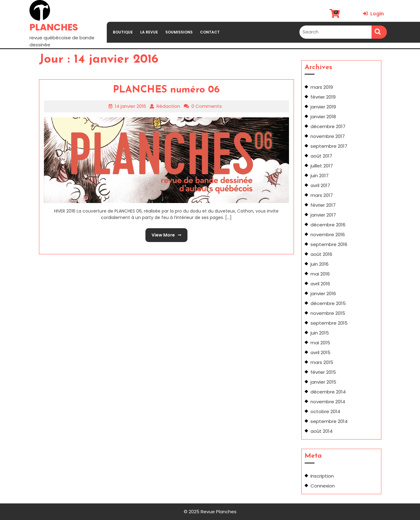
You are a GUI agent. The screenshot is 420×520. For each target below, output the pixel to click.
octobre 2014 (325, 411)
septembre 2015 (329, 323)
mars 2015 (322, 362)
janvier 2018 (323, 117)
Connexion (323, 486)
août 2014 (322, 431)
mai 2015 (320, 343)
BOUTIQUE (123, 32)
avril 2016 (320, 284)
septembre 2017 (329, 146)
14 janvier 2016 (130, 106)
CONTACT (210, 32)
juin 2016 (320, 264)
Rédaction (168, 106)
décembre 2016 (328, 225)
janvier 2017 (323, 215)
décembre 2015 (328, 303)
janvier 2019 (323, 107)
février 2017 (323, 205)
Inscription (322, 476)
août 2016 (321, 254)
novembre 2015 (328, 313)
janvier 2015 (323, 382)
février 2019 (323, 97)
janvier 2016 (323, 293)
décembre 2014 (328, 392)
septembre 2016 (329, 244)
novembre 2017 (328, 136)
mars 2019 (322, 87)
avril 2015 (320, 352)
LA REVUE (149, 32)
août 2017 (321, 156)
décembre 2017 (328, 126)
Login (373, 14)
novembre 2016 (328, 235)
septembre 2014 (329, 421)
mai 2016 (320, 274)
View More (163, 233)
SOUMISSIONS (179, 32)
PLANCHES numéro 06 (166, 90)
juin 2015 (320, 333)
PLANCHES (54, 27)
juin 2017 (320, 176)
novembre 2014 (328, 402)
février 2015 (323, 372)
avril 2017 (320, 185)
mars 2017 (322, 195)
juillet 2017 (322, 166)
